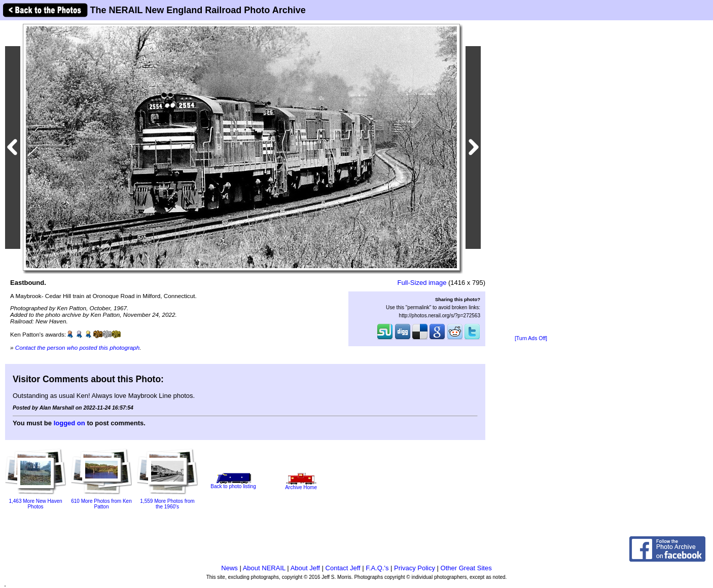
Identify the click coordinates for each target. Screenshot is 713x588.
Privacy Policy (415, 568)
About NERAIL (264, 568)
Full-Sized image (422, 283)
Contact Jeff (343, 568)
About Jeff (305, 568)
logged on (69, 423)
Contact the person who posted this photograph (78, 347)
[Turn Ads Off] (531, 338)
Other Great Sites (466, 568)
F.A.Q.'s (377, 568)
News (229, 568)
